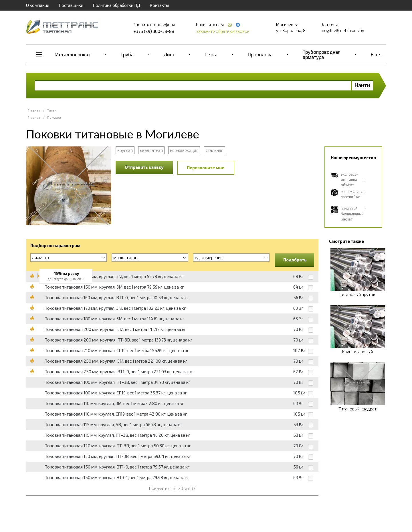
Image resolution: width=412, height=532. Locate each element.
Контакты (159, 5)
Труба (127, 54)
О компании (38, 5)
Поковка (54, 117)
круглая (125, 150)
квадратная (151, 150)
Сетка (211, 54)
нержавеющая (184, 150)
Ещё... (377, 54)
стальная (215, 150)
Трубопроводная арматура (322, 54)
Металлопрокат (73, 54)
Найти (362, 85)
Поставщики (71, 5)
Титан (52, 110)
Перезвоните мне (206, 168)
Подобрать (295, 260)
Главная (34, 110)
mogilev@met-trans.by (342, 30)
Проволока (260, 54)
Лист (169, 54)
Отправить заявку (144, 167)
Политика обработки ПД (116, 5)
